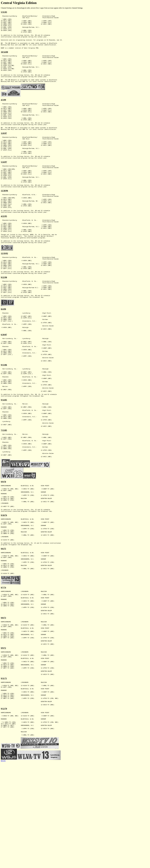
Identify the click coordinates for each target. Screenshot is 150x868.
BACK (3, 866)
